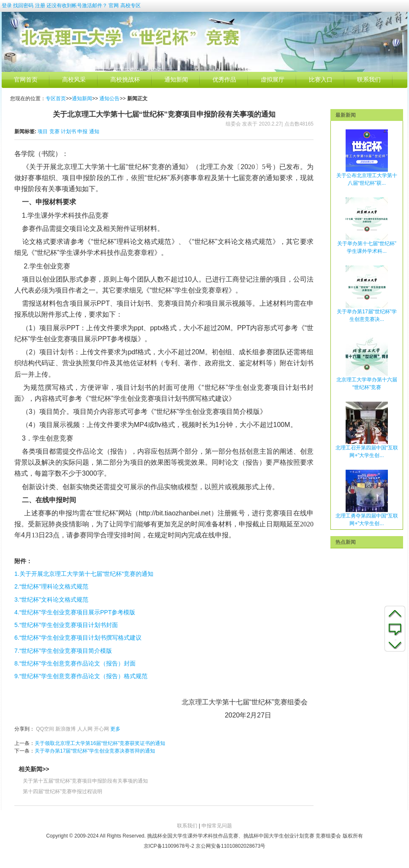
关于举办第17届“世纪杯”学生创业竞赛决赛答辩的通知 (95, 751)
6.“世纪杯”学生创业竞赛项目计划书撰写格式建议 (78, 638)
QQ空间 (45, 729)
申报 (82, 131)
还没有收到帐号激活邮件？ (77, 5)
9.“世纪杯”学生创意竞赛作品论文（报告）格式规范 (81, 676)
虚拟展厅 (273, 80)
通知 (94, 131)
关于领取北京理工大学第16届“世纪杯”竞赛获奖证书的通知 (100, 743)
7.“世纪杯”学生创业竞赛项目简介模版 (63, 651)
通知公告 (109, 99)
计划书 (68, 131)
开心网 (101, 729)
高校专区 (131, 5)
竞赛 (55, 131)
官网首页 (26, 80)
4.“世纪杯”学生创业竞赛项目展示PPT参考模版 (75, 612)
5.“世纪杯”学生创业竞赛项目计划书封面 (66, 625)
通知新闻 (176, 80)
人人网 (85, 729)
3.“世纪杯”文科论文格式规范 (51, 600)
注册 (40, 5)
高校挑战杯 (125, 80)
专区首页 (56, 99)
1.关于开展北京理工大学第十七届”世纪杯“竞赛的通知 (84, 574)
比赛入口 (321, 80)
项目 (43, 131)
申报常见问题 (217, 826)
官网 (114, 5)
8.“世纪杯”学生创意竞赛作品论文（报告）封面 (75, 663)
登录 (7, 5)
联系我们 (369, 80)
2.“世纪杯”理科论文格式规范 (51, 586)
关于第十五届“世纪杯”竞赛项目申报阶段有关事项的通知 (85, 781)
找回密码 (23, 5)
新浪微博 (65, 729)
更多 (115, 729)
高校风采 (74, 80)
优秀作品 (224, 80)
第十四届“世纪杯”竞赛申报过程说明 (63, 791)
